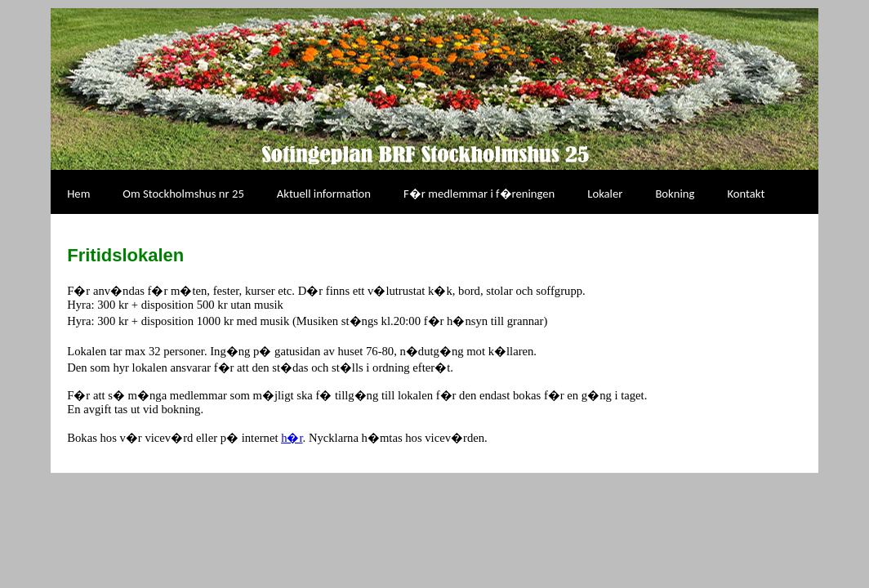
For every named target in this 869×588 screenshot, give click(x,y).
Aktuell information (324, 194)
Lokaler (605, 194)
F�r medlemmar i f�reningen (479, 194)
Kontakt (746, 194)
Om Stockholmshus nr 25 (183, 194)
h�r (292, 438)
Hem (78, 194)
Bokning (675, 194)
